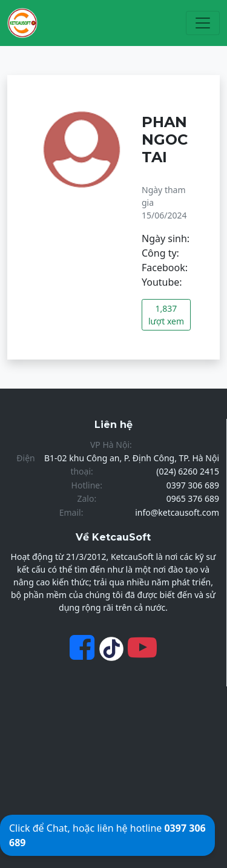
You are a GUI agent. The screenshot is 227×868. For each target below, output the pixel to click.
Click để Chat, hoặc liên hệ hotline (107, 835)
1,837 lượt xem (166, 315)
